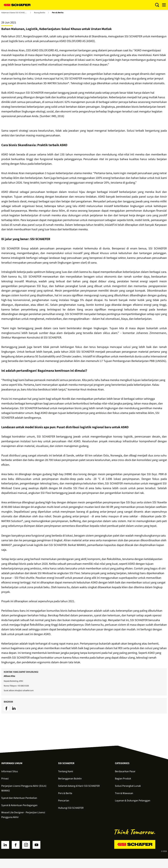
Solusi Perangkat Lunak (128, 786)
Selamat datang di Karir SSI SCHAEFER (79, 786)
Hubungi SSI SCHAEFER (71, 808)
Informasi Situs (10, 771)
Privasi (5, 779)
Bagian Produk (123, 779)
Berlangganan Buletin (70, 779)
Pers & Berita (58, 13)
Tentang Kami (66, 771)
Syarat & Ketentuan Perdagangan (19, 805)
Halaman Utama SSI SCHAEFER (15, 13)
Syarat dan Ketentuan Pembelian (19, 798)
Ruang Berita (40, 13)
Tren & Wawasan (124, 793)
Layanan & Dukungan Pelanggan (133, 801)
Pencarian (64, 801)
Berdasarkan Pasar (125, 771)
